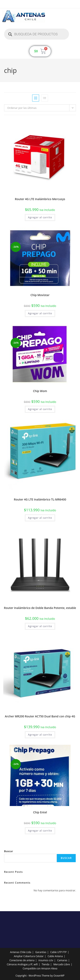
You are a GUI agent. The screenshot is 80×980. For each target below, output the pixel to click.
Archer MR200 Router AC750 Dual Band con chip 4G (40, 716)
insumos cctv (46, 960)
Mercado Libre (62, 964)
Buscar (9, 851)
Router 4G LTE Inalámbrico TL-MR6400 (40, 499)
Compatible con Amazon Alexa (40, 968)
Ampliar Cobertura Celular (29, 956)
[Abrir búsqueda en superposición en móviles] (37, 34)
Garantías (41, 952)
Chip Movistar (40, 295)
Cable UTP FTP (58, 952)
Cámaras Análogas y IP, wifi (22, 964)
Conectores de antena (22, 960)
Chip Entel (40, 812)
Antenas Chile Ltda (21, 952)
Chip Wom (40, 391)
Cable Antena (55, 956)
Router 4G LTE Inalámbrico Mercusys (40, 199)
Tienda (46, 964)
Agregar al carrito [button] (40, 217)
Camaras (62, 960)
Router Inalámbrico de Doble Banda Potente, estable (40, 608)
